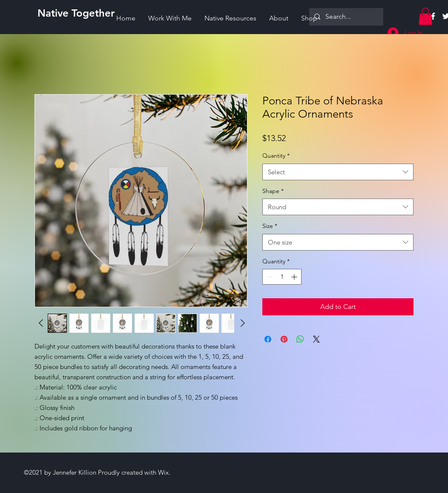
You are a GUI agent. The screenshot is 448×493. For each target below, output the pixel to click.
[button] (425, 16)
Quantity (276, 156)
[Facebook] (433, 16)
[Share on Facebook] (268, 339)
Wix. (164, 472)
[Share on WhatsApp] (300, 339)
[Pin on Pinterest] (284, 339)
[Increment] (295, 277)
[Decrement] (269, 277)
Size (270, 226)
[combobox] (338, 172)
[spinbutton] (282, 277)
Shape (273, 191)
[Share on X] (316, 339)
